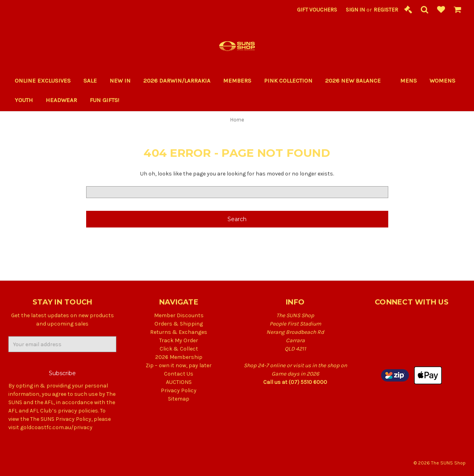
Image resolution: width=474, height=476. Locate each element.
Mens (408, 81)
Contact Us (179, 374)
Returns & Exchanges (179, 332)
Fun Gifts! (108, 100)
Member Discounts (179, 315)
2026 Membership (179, 357)
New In (120, 81)
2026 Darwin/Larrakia (177, 81)
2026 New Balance (356, 81)
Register (386, 10)
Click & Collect (179, 349)
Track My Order (179, 340)
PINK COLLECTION (288, 81)
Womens (442, 81)
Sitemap (179, 399)
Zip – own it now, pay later (179, 365)
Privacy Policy (179, 390)
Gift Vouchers (317, 10)
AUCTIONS (179, 382)
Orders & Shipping (179, 324)
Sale (90, 81)
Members (237, 81)
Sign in (355, 10)
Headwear (61, 100)
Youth (24, 100)
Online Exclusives (43, 81)
